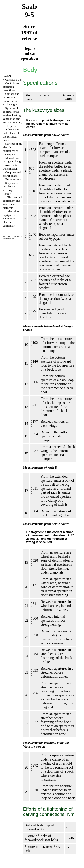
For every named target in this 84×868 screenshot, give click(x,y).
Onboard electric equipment (9, 222)
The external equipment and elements (12, 202)
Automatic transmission (10, 167)
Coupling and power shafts (12, 174)
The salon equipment (11, 213)
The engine (12, 104)
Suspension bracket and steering (11, 186)
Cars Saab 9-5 (13, 80)
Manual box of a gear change (13, 160)
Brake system (13, 179)
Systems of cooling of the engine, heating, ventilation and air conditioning (12, 115)
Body (8, 194)
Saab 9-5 (8, 76)
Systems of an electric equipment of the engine (12, 149)
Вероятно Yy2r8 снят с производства (12, 237)
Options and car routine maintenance (11, 97)
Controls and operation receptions (12, 87)
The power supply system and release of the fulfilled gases (11, 133)
